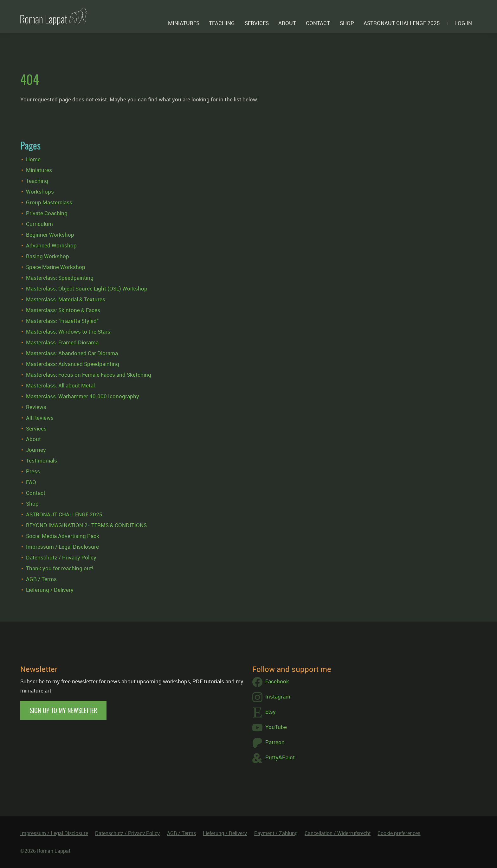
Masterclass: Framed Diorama (62, 342)
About (287, 23)
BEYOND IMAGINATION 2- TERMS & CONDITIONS (86, 525)
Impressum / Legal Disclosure (62, 547)
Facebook (271, 682)
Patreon (268, 743)
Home (33, 159)
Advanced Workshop (51, 245)
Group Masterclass (49, 202)
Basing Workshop (48, 256)
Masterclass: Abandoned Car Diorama (72, 353)
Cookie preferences (399, 833)
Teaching (222, 23)
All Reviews (40, 418)
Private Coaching (47, 213)
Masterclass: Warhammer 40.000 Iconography (83, 396)
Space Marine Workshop (56, 267)
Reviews (36, 407)
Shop (347, 23)
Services (257, 23)
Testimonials (42, 460)
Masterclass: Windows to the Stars (68, 332)
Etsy (264, 712)
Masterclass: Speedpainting (60, 278)
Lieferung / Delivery (50, 590)
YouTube (270, 728)
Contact (318, 23)
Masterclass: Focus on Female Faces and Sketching (89, 375)
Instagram (271, 697)
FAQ (31, 482)
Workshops (40, 191)
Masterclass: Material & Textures (66, 299)
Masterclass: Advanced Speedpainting (73, 364)
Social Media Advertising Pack (63, 536)
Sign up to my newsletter (63, 710)
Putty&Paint (274, 758)
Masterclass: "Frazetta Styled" (62, 321)
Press (33, 471)
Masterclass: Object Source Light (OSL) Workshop (87, 288)
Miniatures (184, 23)
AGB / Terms (41, 579)
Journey (36, 450)
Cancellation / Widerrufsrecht (338, 833)
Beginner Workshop (50, 235)
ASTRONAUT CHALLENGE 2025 (402, 23)
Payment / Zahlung (276, 833)
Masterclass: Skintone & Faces (63, 310)
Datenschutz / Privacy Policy (61, 557)
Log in (464, 23)
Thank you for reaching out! (60, 568)
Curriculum (39, 224)
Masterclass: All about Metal (60, 385)
